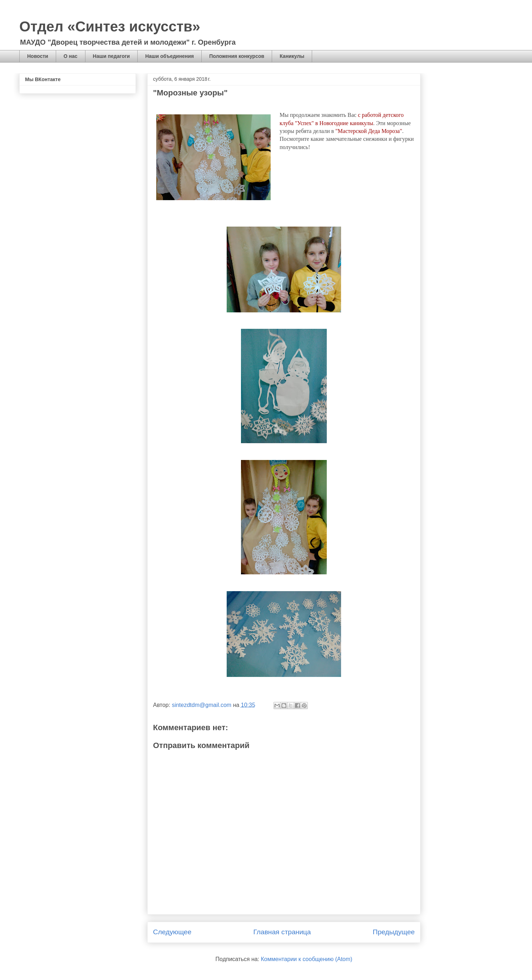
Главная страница (282, 932)
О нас (71, 56)
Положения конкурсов (237, 56)
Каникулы (292, 56)
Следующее (172, 932)
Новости (38, 56)
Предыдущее (394, 932)
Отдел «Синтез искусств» (110, 26)
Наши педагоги (112, 56)
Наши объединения (169, 56)
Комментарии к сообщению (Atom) (307, 959)
